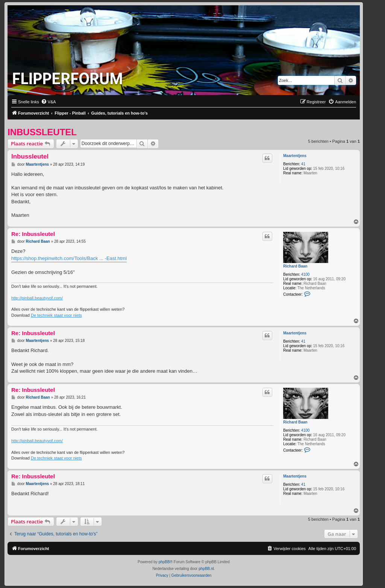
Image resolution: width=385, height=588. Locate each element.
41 (303, 164)
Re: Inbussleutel (33, 234)
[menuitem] (49, 102)
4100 (305, 274)
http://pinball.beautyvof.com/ (37, 298)
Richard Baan (295, 266)
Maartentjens (295, 156)
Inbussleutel (42, 132)
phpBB (164, 562)
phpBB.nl (206, 569)
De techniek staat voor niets (56, 315)
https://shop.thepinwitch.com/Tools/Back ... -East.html (69, 258)
